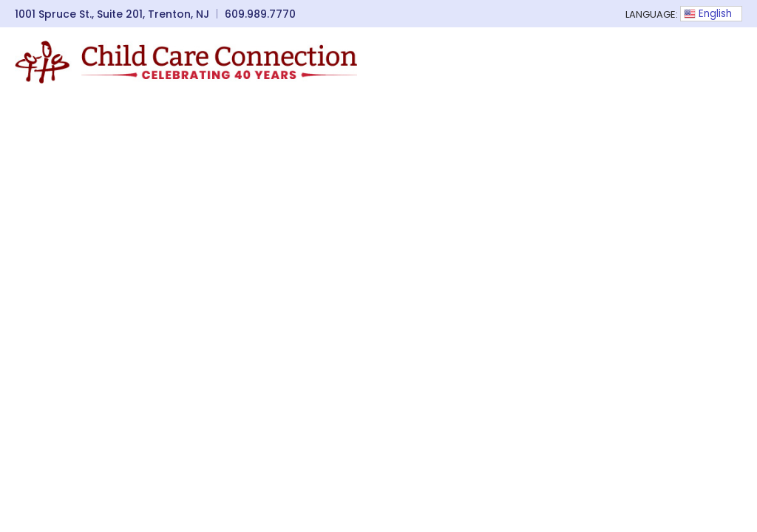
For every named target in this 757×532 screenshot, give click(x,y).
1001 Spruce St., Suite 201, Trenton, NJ (112, 14)
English (708, 14)
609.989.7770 (260, 14)
